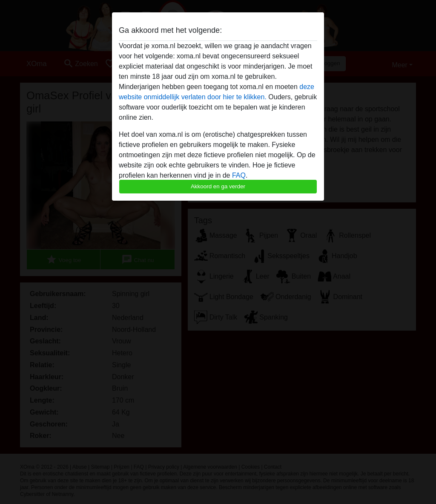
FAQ (239, 175)
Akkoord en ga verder (218, 186)
